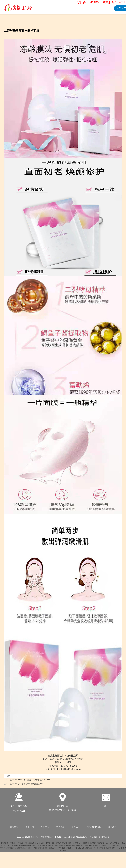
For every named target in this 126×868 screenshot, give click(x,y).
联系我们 (112, 829)
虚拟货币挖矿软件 (90, 845)
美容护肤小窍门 (103, 845)
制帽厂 (49, 845)
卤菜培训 (49, 847)
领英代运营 (70, 850)
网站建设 (93, 839)
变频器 (13, 845)
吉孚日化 (78, 845)
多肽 (36, 845)
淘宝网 (64, 845)
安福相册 (41, 850)
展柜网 (3, 850)
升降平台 (71, 845)
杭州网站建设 (104, 839)
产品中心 (45, 829)
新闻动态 (76, 829)
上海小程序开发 (59, 847)
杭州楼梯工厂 (50, 850)
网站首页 (14, 829)
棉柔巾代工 (121, 847)
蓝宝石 (35, 847)
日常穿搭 (122, 850)
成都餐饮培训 (88, 847)
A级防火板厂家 (90, 850)
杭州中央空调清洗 (104, 850)
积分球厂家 (79, 850)
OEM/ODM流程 (94, 829)
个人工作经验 (111, 847)
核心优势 (60, 829)
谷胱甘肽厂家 (11, 850)
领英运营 (115, 850)
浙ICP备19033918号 (79, 839)
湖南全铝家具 (26, 847)
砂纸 (112, 845)
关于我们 (30, 829)
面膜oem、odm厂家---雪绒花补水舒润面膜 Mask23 (30, 780)
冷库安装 (19, 845)
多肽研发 (42, 845)
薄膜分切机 (32, 850)
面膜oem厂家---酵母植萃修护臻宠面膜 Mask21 (28, 784)
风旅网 (69, 847)
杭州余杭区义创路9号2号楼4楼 (63, 812)
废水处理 (63, 852)
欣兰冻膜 (42, 847)
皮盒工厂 (118, 845)
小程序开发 (61, 850)
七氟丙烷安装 (29, 845)
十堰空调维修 (15, 847)
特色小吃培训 (100, 847)
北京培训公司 (22, 850)
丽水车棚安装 (77, 847)
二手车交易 (57, 845)
